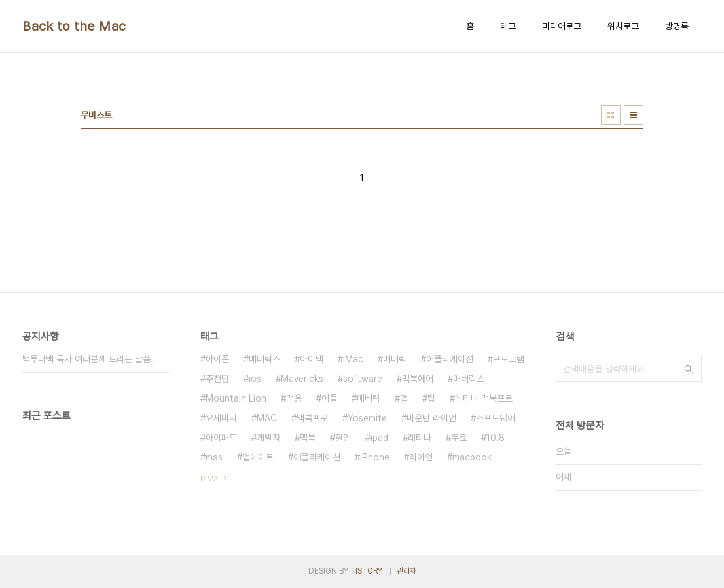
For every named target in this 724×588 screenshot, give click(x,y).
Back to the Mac (74, 26)
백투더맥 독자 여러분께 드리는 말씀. (88, 359)
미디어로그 (562, 26)
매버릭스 (469, 379)
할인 (343, 438)
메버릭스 (264, 359)
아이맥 (312, 359)
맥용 (294, 398)
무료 (459, 438)
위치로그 (623, 26)
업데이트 (258, 457)
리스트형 (634, 115)
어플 (329, 398)
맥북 (308, 438)
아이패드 (221, 438)
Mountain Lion (236, 398)
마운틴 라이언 (431, 418)
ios (255, 379)
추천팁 (217, 379)
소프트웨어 (496, 418)
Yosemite (367, 418)
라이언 (421, 457)
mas (214, 457)
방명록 (677, 26)
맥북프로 (312, 418)
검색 (689, 369)
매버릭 (395, 359)
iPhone (375, 457)
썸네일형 (611, 115)
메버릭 (369, 398)
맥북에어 (418, 379)
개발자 (268, 438)
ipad (379, 438)
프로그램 (509, 359)
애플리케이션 (317, 457)
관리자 (407, 571)
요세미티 (221, 418)
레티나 (420, 438)
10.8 (496, 438)
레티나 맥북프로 (484, 398)
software (363, 379)
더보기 (210, 479)
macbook (472, 457)
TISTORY (366, 571)
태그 (508, 26)
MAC (267, 418)
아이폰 (217, 359)
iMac (353, 359)
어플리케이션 (450, 359)
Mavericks (302, 379)
